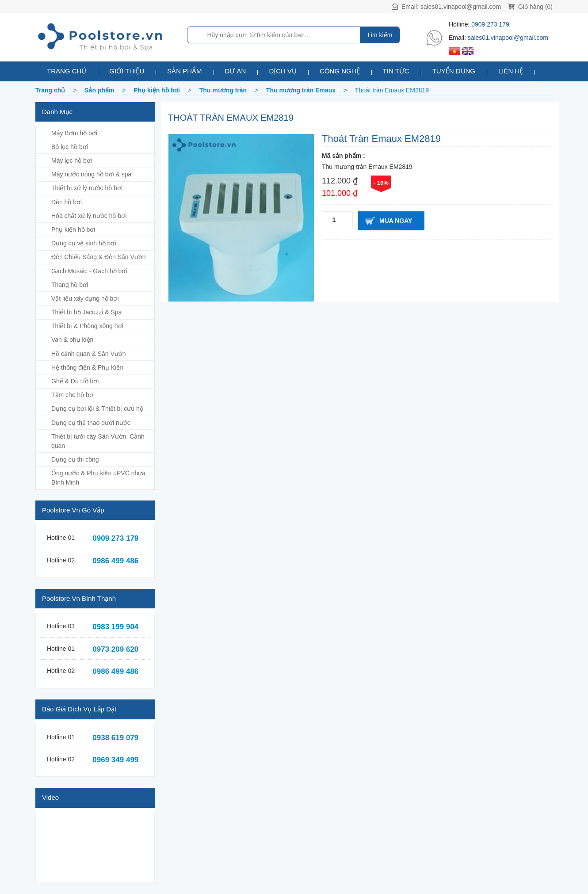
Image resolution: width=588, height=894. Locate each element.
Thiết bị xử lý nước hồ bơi (87, 188)
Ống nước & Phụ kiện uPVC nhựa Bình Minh (98, 478)
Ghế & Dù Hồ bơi (75, 381)
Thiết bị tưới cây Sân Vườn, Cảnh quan (98, 441)
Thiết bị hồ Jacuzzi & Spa (86, 312)
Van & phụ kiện (72, 340)
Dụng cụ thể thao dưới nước (91, 423)
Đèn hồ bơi (67, 202)
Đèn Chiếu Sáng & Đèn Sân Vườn (99, 257)
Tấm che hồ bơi (73, 395)
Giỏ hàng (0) (530, 7)
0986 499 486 (115, 561)
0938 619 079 (115, 738)
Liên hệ (511, 71)
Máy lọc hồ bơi (72, 160)
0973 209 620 (115, 649)
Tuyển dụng (454, 71)
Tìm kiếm (380, 35)
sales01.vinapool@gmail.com (461, 7)
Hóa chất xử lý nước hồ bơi (89, 216)
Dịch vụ (283, 71)
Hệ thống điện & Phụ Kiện (87, 367)
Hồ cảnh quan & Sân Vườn (89, 354)
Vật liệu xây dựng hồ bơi (85, 298)
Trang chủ (67, 71)
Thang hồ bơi (70, 285)
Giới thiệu (127, 71)
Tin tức (396, 71)
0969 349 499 (115, 760)
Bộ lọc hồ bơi (70, 147)
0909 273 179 (490, 24)
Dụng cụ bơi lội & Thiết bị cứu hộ (97, 409)
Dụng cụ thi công (75, 459)
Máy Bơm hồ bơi (74, 133)
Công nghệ (340, 71)
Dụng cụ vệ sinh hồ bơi (84, 243)
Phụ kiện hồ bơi (73, 229)
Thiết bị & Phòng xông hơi (87, 326)
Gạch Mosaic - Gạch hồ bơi (89, 271)
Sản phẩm (184, 71)
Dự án (236, 71)
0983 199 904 (115, 627)
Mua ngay (396, 221)
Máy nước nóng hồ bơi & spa (91, 174)
